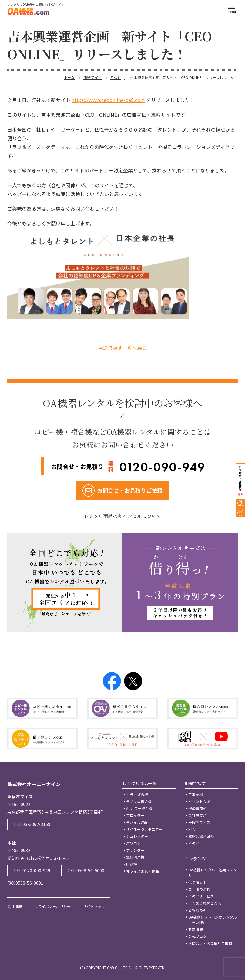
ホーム (69, 77)
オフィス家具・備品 (143, 871)
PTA (191, 829)
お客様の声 (197, 910)
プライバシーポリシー (52, 906)
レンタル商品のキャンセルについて (123, 516)
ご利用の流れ (199, 889)
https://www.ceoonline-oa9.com (108, 100)
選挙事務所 (197, 808)
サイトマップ (94, 906)
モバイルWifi (137, 822)
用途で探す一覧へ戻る (122, 348)
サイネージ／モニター (144, 829)
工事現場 (196, 794)
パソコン (133, 843)
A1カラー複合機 (139, 808)
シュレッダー (137, 836)
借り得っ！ (197, 882)
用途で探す (92, 77)
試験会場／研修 (201, 836)
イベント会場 (199, 801)
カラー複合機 (137, 794)
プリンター (135, 850)
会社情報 (15, 906)
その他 (116, 77)
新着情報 (196, 929)
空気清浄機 (135, 857)
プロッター (135, 815)
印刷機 (132, 864)
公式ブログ (197, 936)
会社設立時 (197, 815)
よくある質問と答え (205, 903)
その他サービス (201, 896)
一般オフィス (199, 822)
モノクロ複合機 (139, 801)
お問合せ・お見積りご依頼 (210, 943)
